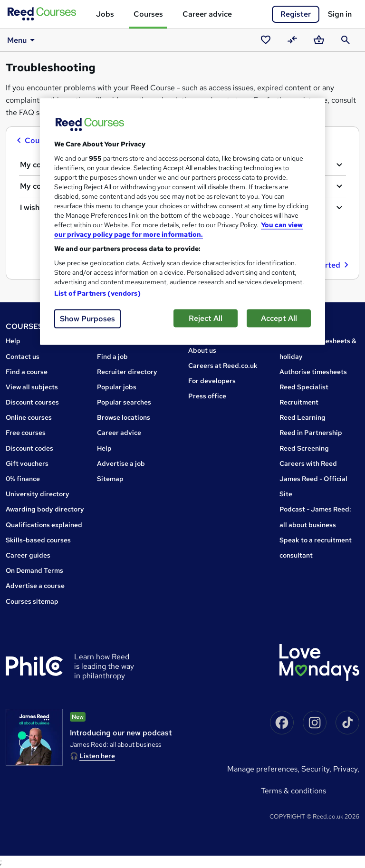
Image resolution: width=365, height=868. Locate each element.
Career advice (207, 14)
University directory (38, 494)
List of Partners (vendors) (97, 293)
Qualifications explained (44, 525)
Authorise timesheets (313, 372)
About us (202, 350)
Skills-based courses (38, 540)
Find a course (27, 372)
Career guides (28, 555)
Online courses (29, 417)
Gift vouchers (27, 463)
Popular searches (124, 402)
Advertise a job (121, 463)
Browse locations (124, 417)
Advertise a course (35, 586)
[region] (182, 221)
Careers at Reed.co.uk (223, 366)
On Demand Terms (34, 570)
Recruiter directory (127, 372)
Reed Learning (303, 417)
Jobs (105, 14)
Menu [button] (23, 40)
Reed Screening (304, 448)
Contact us (23, 357)
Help (13, 341)
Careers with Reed (308, 463)
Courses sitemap (32, 601)
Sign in (340, 14)
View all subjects (32, 387)
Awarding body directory (45, 509)
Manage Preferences (262, 769)
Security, (317, 769)
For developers (212, 381)
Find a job (112, 357)
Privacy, (346, 769)
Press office (207, 396)
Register (296, 14)
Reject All (206, 318)
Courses (148, 14)
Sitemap (110, 479)
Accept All (279, 318)
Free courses (26, 433)
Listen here (97, 756)
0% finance (23, 479)
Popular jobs (117, 387)
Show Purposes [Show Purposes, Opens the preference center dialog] (87, 318)
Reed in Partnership (311, 433)
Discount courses (32, 402)
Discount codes (29, 448)
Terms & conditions (293, 791)
